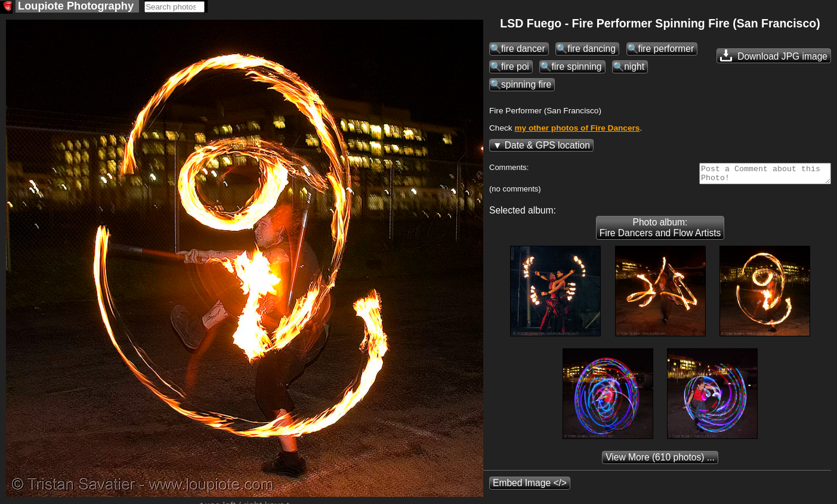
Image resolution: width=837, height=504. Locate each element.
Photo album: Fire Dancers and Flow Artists (660, 232)
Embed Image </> (530, 488)
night (634, 68)
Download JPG (774, 57)
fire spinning (576, 68)
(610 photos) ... (660, 462)
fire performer (666, 50)
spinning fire (526, 86)
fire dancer (523, 50)
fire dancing (592, 50)
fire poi (515, 68)
